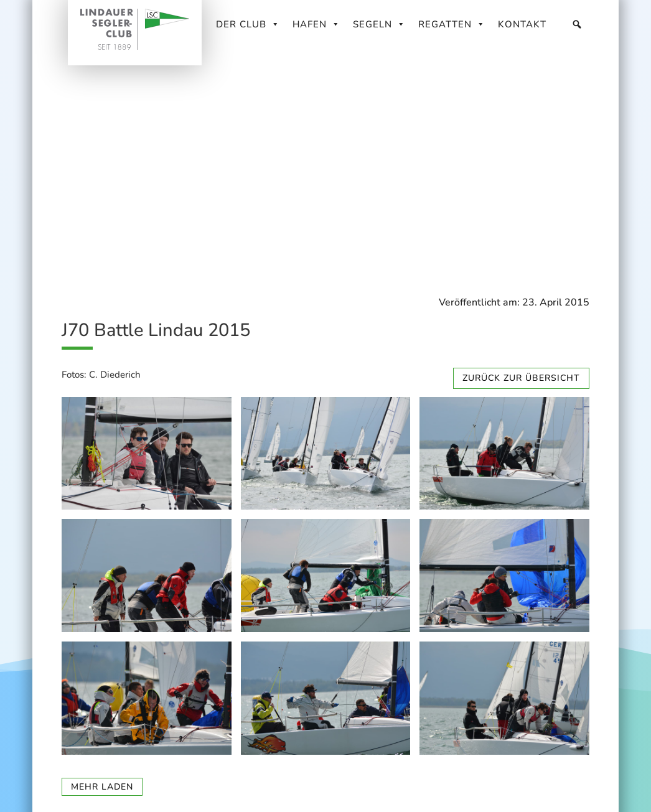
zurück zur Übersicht (521, 378)
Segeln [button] (379, 24)
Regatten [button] (452, 24)
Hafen (316, 24)
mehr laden (102, 787)
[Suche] (577, 24)
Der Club (248, 24)
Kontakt (522, 24)
